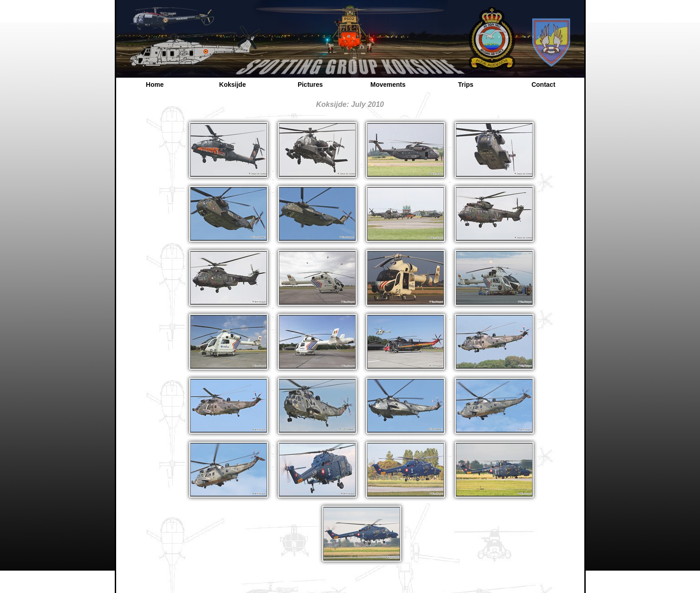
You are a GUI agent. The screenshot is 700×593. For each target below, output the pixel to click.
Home (155, 85)
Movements (388, 85)
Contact (543, 85)
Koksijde (232, 85)
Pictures (310, 85)
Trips (466, 85)
